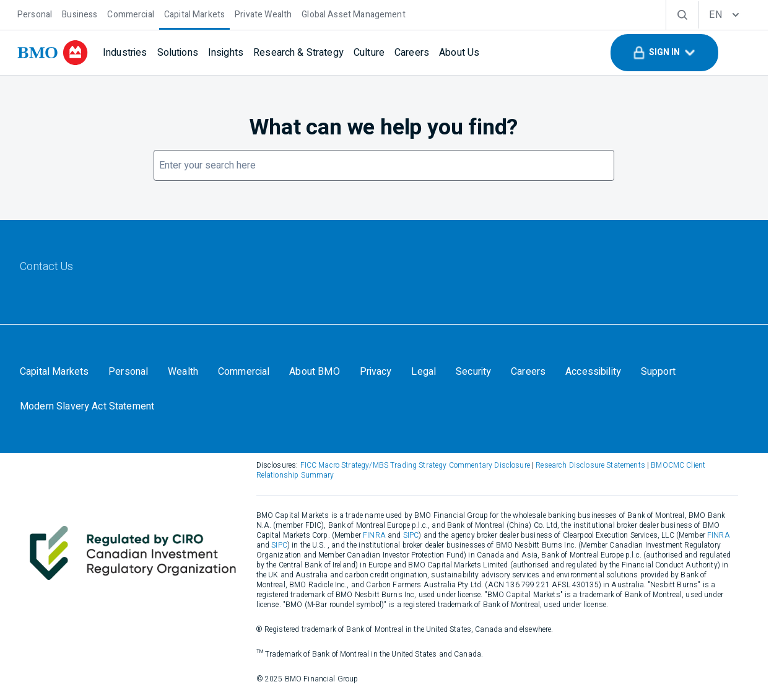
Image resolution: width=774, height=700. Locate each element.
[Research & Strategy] (298, 53)
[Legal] (424, 372)
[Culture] (369, 53)
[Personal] (35, 13)
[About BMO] (315, 372)
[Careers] (412, 53)
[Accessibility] (594, 372)
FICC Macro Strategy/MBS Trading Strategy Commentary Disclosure (417, 466)
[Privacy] (376, 372)
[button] (664, 53)
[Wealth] (183, 372)
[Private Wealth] (263, 13)
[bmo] (53, 53)
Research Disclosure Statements (592, 466)
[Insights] (226, 53)
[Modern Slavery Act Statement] (87, 407)
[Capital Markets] (194, 13)
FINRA (350, 536)
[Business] (80, 13)
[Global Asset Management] (353, 13)
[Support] (659, 372)
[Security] (474, 372)
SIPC (386, 536)
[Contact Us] (47, 268)
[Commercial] (131, 13)
